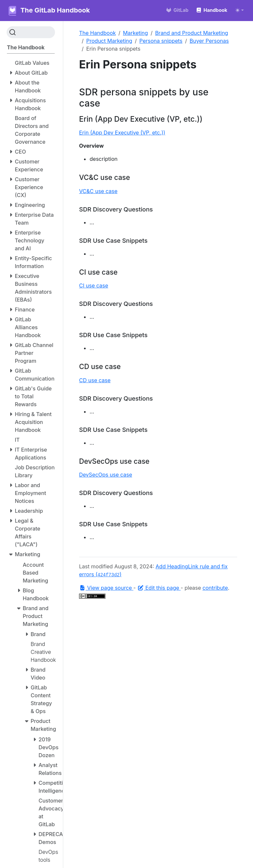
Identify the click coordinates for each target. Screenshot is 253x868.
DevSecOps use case (106, 475)
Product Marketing (109, 41)
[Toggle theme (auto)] (239, 10)
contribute (215, 588)
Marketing (135, 33)
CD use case (95, 380)
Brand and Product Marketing (192, 33)
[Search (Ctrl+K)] (31, 32)
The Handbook (98, 33)
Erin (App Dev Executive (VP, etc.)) (122, 133)
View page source (106, 588)
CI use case (94, 285)
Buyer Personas (209, 41)
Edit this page (159, 588)
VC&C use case (98, 191)
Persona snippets (161, 41)
